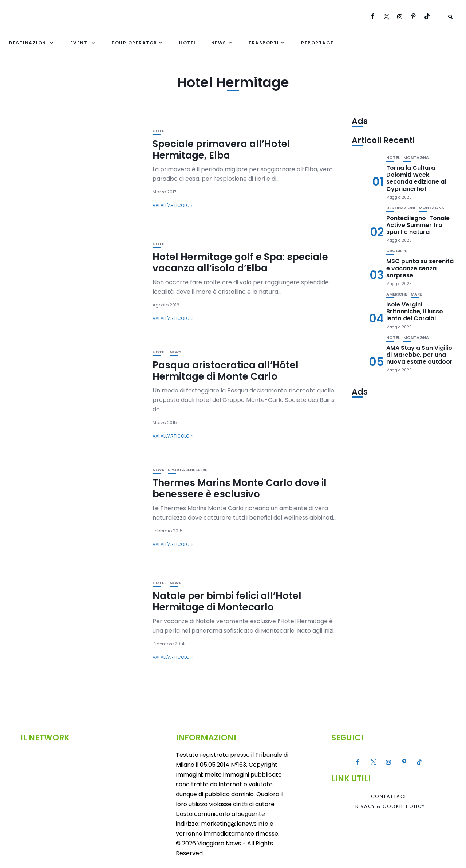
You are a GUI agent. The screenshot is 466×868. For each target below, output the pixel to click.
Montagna (416, 158)
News (219, 43)
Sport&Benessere (187, 470)
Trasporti (264, 43)
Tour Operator (134, 43)
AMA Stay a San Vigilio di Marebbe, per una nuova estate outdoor (419, 355)
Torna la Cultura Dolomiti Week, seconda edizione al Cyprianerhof (416, 178)
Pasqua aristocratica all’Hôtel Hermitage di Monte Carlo (226, 371)
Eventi (80, 43)
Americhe (397, 294)
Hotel (188, 43)
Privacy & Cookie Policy (388, 806)
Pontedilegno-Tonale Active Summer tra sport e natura (418, 225)
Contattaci (389, 797)
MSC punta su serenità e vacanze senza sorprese (420, 268)
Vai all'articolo (171, 205)
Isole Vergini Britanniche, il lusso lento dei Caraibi (415, 311)
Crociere (397, 251)
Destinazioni (29, 43)
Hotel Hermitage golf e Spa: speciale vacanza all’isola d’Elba (240, 263)
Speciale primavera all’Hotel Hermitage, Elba (221, 150)
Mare (416, 294)
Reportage (317, 43)
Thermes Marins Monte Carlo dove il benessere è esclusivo (240, 488)
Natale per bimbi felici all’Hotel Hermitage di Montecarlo (227, 601)
